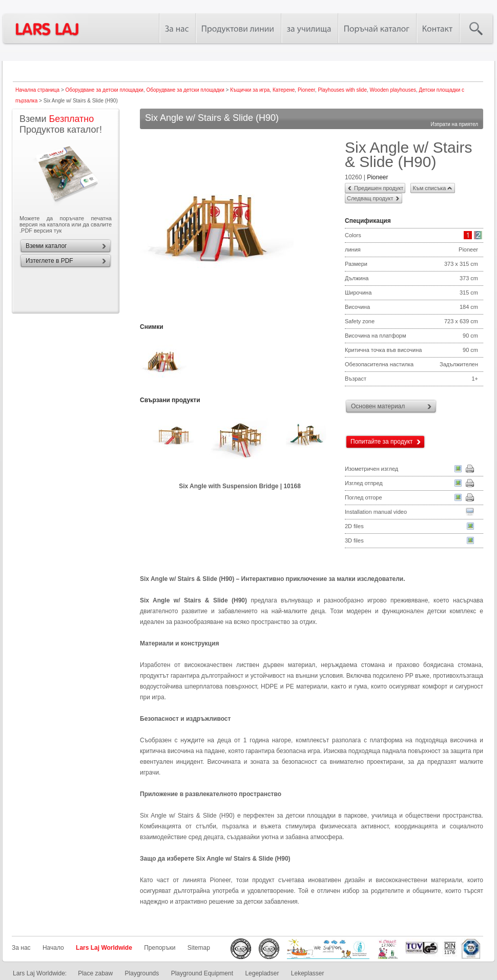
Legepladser (262, 973)
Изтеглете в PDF (49, 261)
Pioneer (306, 90)
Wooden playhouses (393, 90)
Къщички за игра (250, 90)
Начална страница (37, 90)
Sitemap (199, 948)
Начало (53, 948)
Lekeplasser (308, 973)
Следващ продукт (370, 198)
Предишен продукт (379, 188)
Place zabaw (95, 973)
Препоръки (160, 948)
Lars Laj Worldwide (104, 948)
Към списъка (429, 188)
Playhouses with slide (342, 90)
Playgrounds (142, 973)
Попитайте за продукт (382, 442)
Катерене (284, 90)
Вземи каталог (46, 246)
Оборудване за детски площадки (105, 90)
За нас (21, 948)
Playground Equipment (202, 973)
